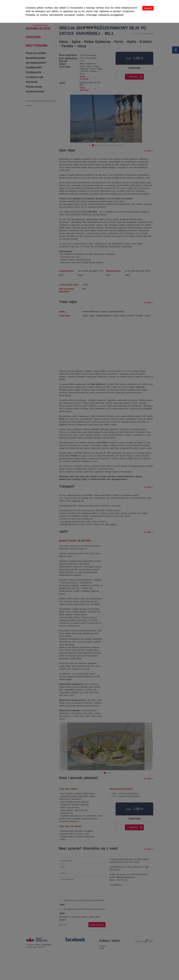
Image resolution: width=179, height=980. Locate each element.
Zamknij (148, 8)
